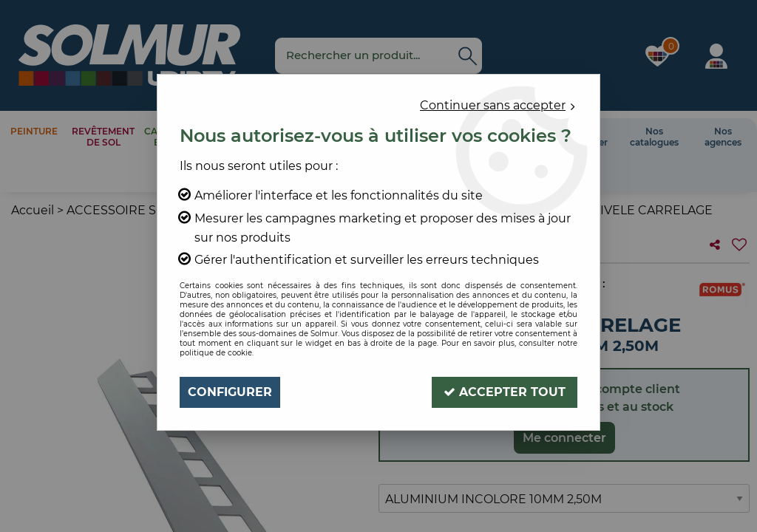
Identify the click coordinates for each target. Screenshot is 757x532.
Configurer (230, 392)
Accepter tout (505, 392)
